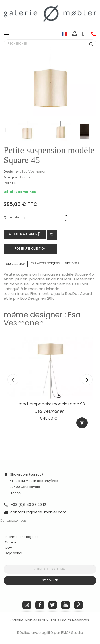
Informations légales (22, 537)
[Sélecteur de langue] (64, 34)
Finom (25, 177)
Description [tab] (16, 264)
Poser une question (30, 248)
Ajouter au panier (25, 234)
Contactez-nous (13, 521)
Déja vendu (14, 553)
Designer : (12, 172)
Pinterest (78, 605)
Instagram (27, 605)
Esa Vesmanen (34, 172)
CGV (9, 548)
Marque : (11, 177)
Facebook (40, 605)
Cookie (11, 542)
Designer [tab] (72, 263)
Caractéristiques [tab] (45, 263)
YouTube (66, 605)
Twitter (53, 605)
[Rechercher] (50, 44)
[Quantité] (43, 218)
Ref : (7, 183)
